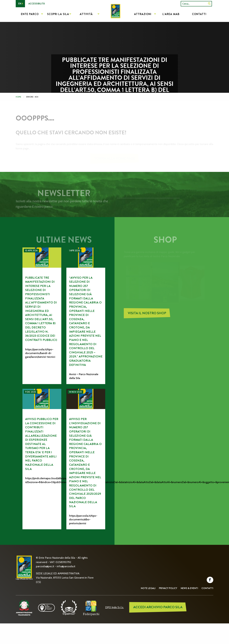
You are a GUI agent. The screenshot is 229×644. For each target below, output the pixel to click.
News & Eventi (189, 588)
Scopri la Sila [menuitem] (58, 14)
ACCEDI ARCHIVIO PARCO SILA (158, 607)
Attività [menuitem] (86, 14)
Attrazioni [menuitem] (143, 14)
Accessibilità (37, 4)
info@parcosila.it (66, 566)
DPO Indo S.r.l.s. (114, 607)
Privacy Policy (168, 588)
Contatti (207, 588)
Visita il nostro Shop (147, 315)
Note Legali (148, 588)
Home (18, 97)
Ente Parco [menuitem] (30, 14)
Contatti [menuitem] (199, 14)
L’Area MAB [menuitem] (171, 14)
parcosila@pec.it (45, 566)
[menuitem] (114, 15)
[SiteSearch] (209, 4)
